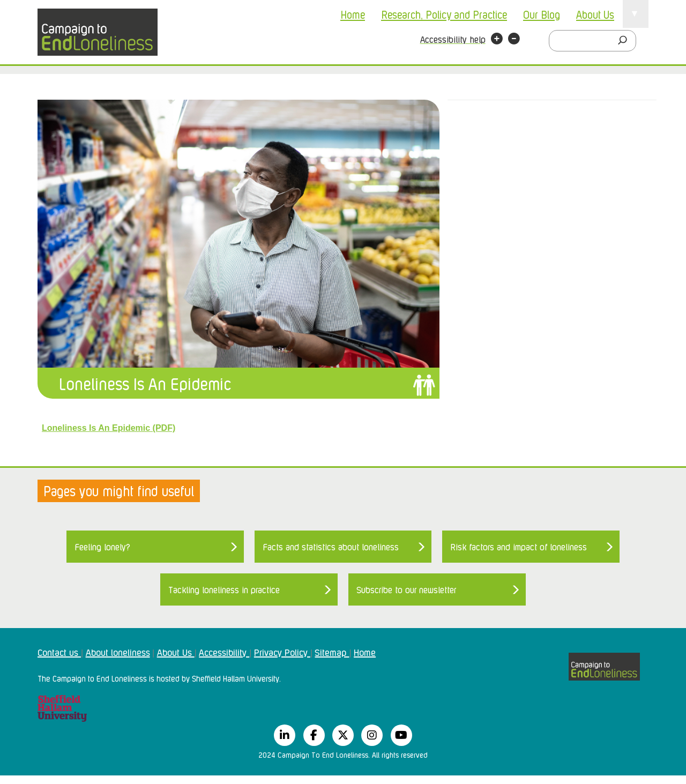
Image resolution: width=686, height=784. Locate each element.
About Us (595, 14)
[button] (497, 40)
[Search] (625, 41)
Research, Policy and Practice (444, 14)
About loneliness (118, 652)
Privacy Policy (282, 652)
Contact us (59, 652)
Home (353, 14)
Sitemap (332, 652)
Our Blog (542, 14)
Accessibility (224, 652)
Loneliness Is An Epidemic (145, 383)
